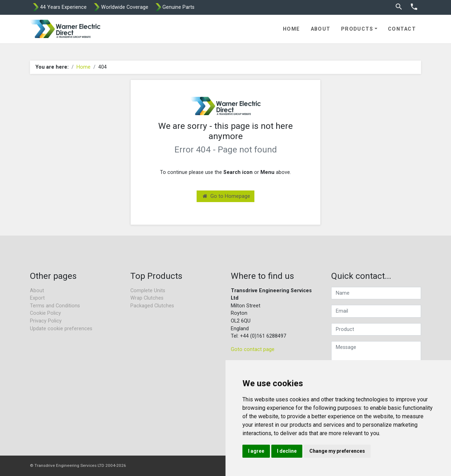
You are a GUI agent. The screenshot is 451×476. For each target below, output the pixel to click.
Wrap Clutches (147, 298)
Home (292, 29)
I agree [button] (256, 451)
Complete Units (148, 291)
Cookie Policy (45, 313)
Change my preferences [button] (337, 451)
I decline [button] (287, 451)
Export (37, 298)
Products (357, 29)
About (321, 29)
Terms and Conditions (55, 306)
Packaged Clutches (152, 306)
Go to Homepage (226, 196)
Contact (402, 29)
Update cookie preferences (61, 329)
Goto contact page (253, 349)
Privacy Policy (46, 321)
